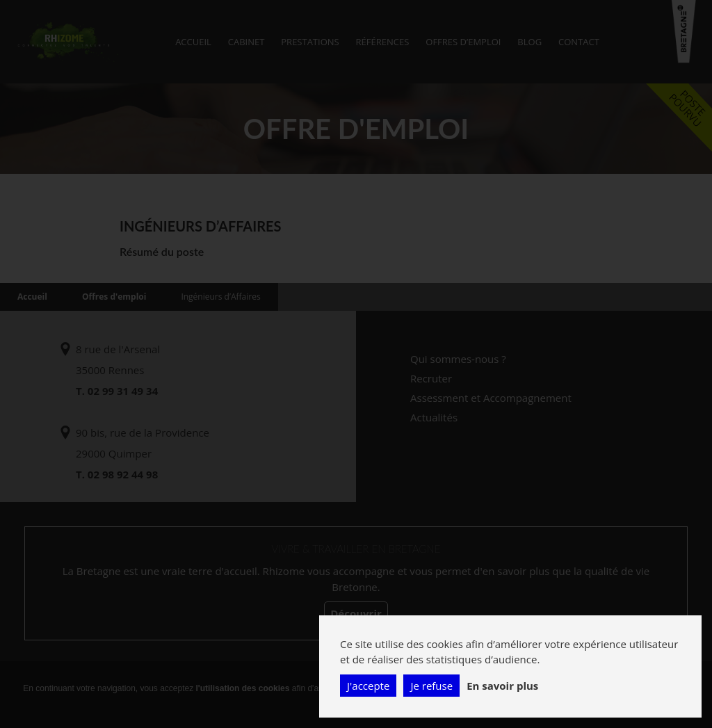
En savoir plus (502, 686)
